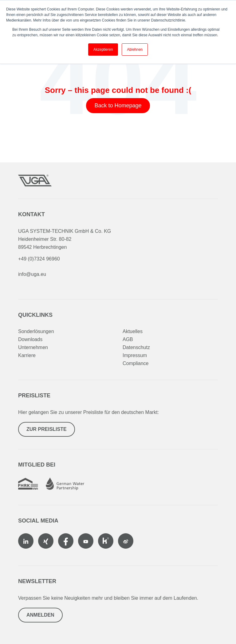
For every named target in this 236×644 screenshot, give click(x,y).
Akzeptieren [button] (103, 50)
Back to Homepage (118, 105)
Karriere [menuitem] (27, 355)
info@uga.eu (32, 274)
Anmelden (40, 615)
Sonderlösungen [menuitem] (36, 331)
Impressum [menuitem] (135, 355)
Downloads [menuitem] (30, 339)
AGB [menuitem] (128, 339)
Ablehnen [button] (135, 50)
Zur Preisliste (47, 429)
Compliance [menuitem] (136, 363)
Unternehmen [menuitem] (33, 347)
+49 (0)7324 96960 (39, 259)
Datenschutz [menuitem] (136, 347)
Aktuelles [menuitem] (133, 331)
